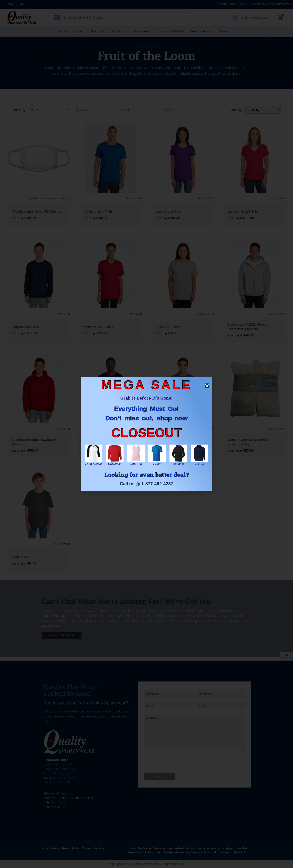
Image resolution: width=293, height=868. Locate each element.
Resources (201, 31)
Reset (168, 110)
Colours (119, 31)
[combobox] (120, 18)
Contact (225, 31)
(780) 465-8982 (61, 782)
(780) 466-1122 (59, 773)
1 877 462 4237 (66, 778)
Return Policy (71, 848)
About (79, 31)
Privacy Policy (51, 848)
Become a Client (172, 31)
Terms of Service (93, 848)
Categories (142, 31)
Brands (98, 31)
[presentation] (172, 761)
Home (62, 31)
